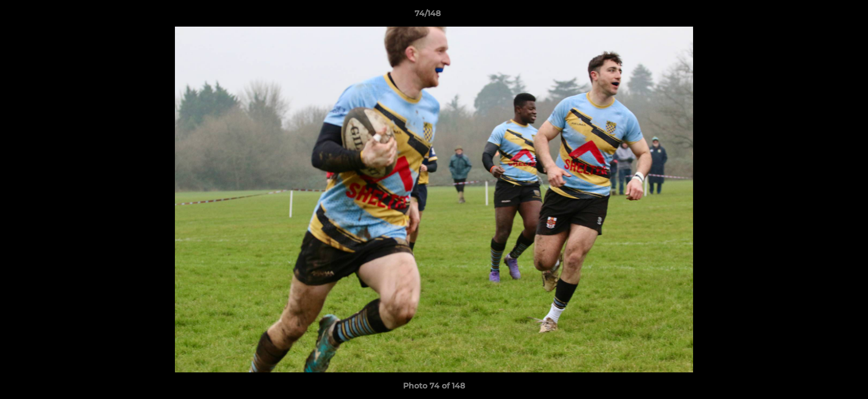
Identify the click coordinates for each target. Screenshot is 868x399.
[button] (821, 16)
